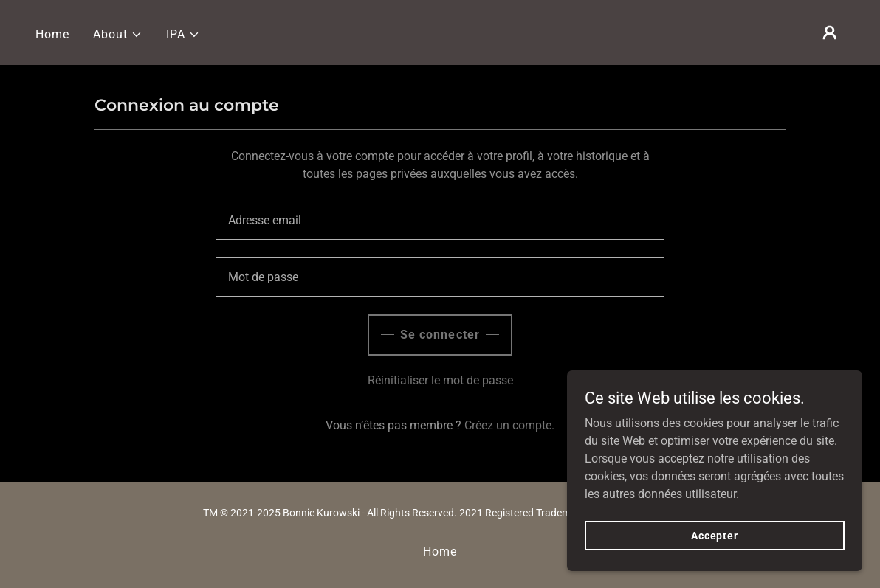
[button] (118, 35)
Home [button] (440, 551)
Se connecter (440, 335)
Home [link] (52, 34)
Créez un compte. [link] (509, 425)
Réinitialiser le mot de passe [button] (440, 380)
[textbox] (440, 220)
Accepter (715, 535)
